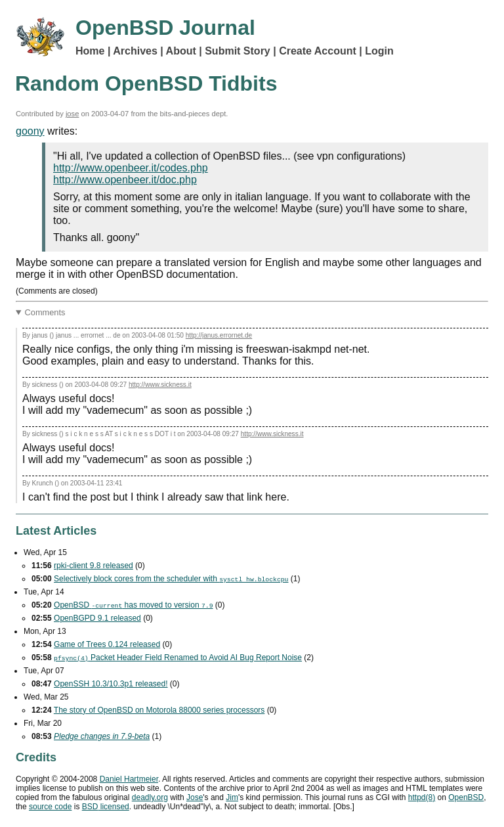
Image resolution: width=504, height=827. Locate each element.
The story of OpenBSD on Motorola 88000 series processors (159, 710)
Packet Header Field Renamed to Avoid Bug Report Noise (178, 658)
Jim (232, 797)
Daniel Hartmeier (129, 779)
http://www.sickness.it (160, 385)
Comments (45, 312)
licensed (106, 807)
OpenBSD (466, 797)
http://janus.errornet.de (219, 335)
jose (73, 114)
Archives (135, 51)
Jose (195, 797)
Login (379, 51)
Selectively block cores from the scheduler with (171, 579)
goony (30, 131)
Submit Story (238, 51)
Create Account (318, 51)
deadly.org (150, 797)
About (181, 51)
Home (90, 51)
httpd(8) (422, 797)
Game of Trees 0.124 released (107, 644)
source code (50, 807)
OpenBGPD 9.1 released (97, 618)
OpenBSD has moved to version (133, 605)
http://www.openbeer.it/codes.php (131, 168)
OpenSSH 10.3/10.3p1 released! (111, 684)
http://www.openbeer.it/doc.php (125, 180)
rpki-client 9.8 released (94, 566)
